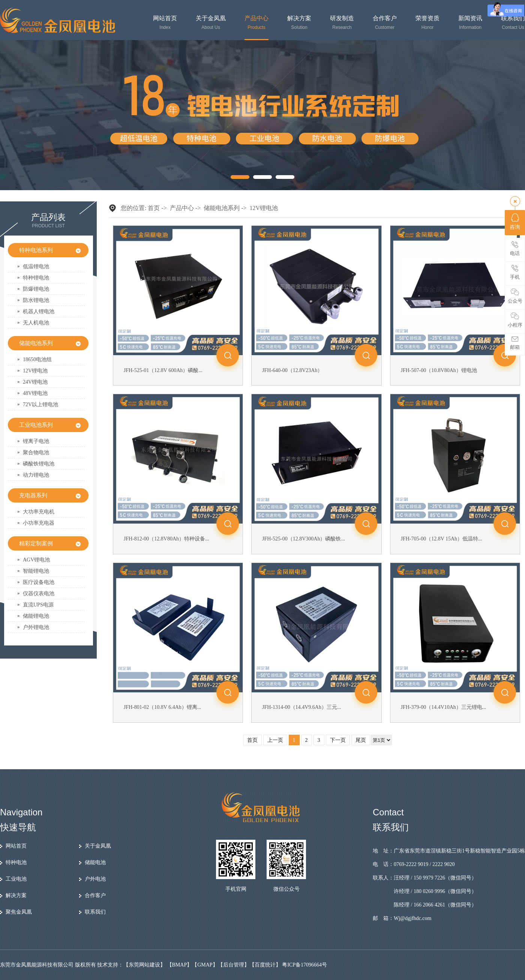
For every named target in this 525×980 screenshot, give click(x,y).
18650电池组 (37, 359)
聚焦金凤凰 (19, 912)
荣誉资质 (427, 23)
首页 (154, 208)
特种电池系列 (36, 250)
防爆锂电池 (36, 289)
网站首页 (165, 23)
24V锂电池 (35, 382)
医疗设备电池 (39, 582)
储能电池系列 (36, 343)
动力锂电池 (36, 475)
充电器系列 (33, 495)
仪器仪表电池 (39, 594)
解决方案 (299, 23)
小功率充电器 (39, 523)
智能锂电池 (36, 571)
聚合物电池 (36, 452)
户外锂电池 (36, 627)
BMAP (180, 965)
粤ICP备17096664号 (304, 965)
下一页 (338, 740)
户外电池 (95, 879)
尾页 (361, 740)
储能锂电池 (36, 616)
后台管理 (234, 965)
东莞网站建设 (144, 965)
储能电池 (95, 862)
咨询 (515, 222)
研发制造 (342, 23)
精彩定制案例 (36, 543)
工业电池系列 (36, 425)
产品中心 (256, 23)
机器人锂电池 (39, 311)
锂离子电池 (36, 441)
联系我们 (513, 23)
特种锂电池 (36, 278)
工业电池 (16, 879)
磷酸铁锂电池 (39, 464)
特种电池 (16, 862)
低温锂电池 (36, 266)
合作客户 (385, 23)
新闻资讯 (470, 23)
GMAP (205, 965)
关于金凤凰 (211, 23)
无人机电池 (36, 323)
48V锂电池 (35, 393)
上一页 (275, 740)
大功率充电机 (39, 512)
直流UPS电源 (38, 605)
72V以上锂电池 (40, 404)
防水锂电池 (36, 300)
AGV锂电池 (36, 560)
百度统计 (265, 965)
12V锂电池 (35, 371)
